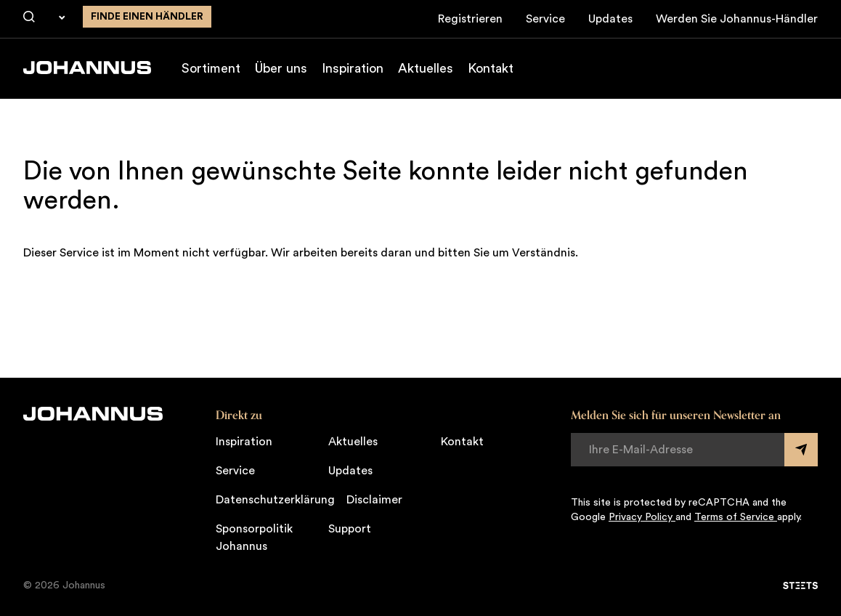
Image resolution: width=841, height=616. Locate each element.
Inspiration (353, 68)
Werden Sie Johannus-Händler (737, 19)
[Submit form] (801, 450)
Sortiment (211, 68)
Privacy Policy (642, 517)
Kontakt (491, 68)
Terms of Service (736, 517)
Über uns (281, 68)
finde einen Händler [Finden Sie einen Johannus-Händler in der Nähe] (147, 17)
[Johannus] (87, 68)
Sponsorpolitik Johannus (254, 538)
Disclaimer (374, 500)
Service (545, 19)
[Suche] (29, 17)
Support (350, 529)
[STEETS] (800, 585)
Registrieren (470, 19)
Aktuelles (426, 68)
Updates (610, 19)
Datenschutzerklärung (275, 500)
